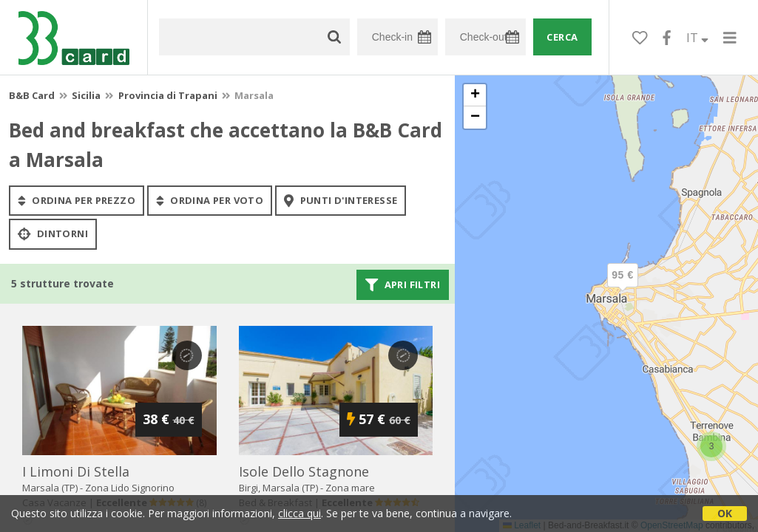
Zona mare (350, 488)
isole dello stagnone (304, 471)
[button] (623, 287)
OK (725, 513)
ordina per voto (210, 200)
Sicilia (86, 95)
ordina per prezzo (77, 200)
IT (697, 38)
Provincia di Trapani (168, 95)
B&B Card (32, 95)
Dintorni (53, 234)
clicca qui (300, 513)
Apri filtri (403, 284)
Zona (130, 488)
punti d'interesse (341, 200)
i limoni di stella (76, 471)
